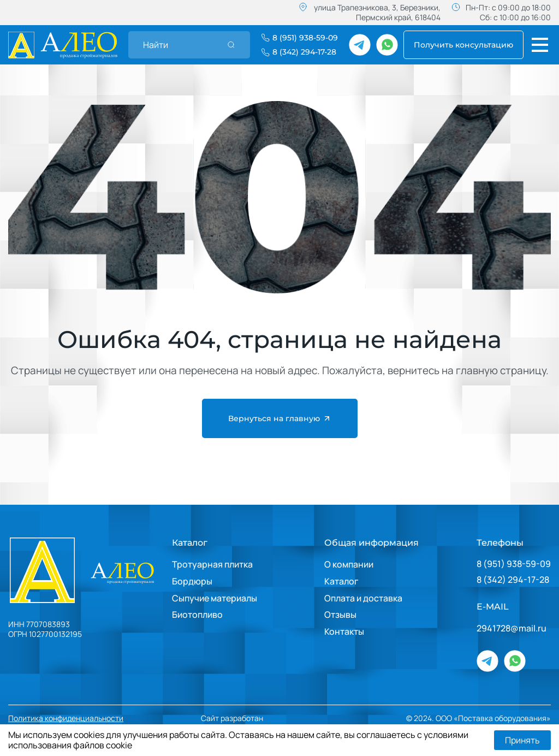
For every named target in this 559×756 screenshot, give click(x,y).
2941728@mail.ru (512, 628)
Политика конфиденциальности (66, 718)
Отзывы (340, 615)
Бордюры (192, 581)
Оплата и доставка (363, 598)
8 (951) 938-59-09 (514, 564)
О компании (349, 564)
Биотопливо (197, 615)
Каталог (190, 543)
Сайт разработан (265, 718)
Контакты (344, 631)
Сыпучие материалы (215, 598)
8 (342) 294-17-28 (513, 580)
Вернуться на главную (280, 418)
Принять (522, 740)
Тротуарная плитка (212, 564)
